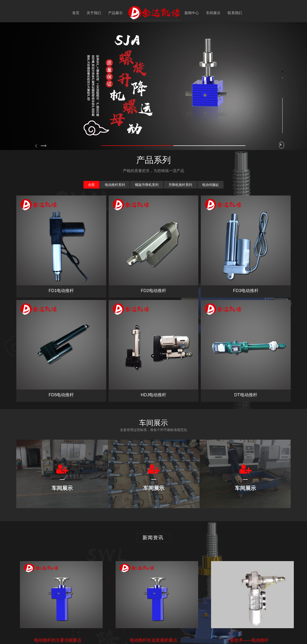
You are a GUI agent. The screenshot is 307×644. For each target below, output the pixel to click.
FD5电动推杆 (61, 305)
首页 (76, 13)
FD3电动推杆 (246, 201)
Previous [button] (2, 145)
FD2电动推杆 (153, 291)
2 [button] (282, 78)
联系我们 (235, 13)
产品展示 (115, 13)
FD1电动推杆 (61, 291)
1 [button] (282, 72)
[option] (154, 86)
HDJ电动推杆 (153, 305)
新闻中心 (192, 13)
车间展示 (213, 13)
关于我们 (94, 13)
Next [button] (305, 145)
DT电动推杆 (246, 305)
